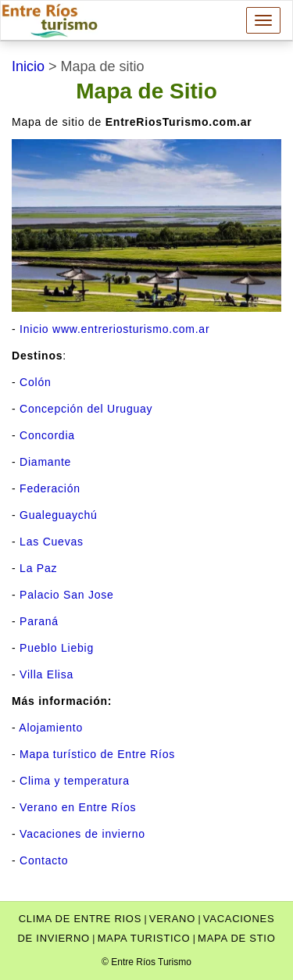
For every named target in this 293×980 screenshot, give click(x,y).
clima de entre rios (80, 919)
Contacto (44, 860)
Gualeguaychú (59, 515)
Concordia (47, 435)
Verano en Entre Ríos (78, 807)
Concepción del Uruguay (86, 409)
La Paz (38, 568)
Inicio (34, 329)
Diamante (45, 462)
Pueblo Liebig (57, 648)
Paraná (39, 621)
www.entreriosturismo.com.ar (131, 329)
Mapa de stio (236, 938)
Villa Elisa (46, 674)
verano (172, 919)
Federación (50, 488)
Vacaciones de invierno (82, 834)
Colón (35, 382)
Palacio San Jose (67, 595)
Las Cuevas (52, 542)
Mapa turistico (144, 938)
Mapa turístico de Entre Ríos (97, 754)
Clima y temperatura (75, 781)
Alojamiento (51, 728)
